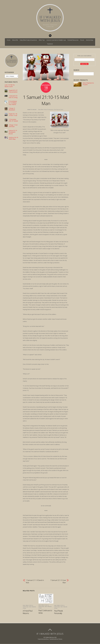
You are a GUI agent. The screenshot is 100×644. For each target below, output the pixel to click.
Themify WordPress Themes (56, 639)
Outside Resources (73, 40)
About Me (15, 40)
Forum (82, 40)
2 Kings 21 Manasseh (12, 109)
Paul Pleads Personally (59, 612)
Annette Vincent (32, 110)
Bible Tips (42, 40)
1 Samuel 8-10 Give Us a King (13, 97)
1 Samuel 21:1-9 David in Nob (35, 581)
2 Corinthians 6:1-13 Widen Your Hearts (13, 103)
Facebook (50, 44)
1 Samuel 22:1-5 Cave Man (58, 581)
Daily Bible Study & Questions (28, 40)
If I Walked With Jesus (49, 637)
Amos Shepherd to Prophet (88, 84)
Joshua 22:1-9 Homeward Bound (13, 132)
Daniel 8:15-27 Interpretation (13, 91)
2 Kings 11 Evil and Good (13, 126)
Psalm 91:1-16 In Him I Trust (13, 115)
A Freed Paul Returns (28, 612)
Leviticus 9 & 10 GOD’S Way (13, 138)
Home (9, 40)
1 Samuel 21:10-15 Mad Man (46, 100)
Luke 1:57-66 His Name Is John (10, 86)
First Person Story (59, 110)
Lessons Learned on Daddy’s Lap (56, 40)
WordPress (46, 639)
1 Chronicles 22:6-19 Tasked (13, 120)
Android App (90, 40)
